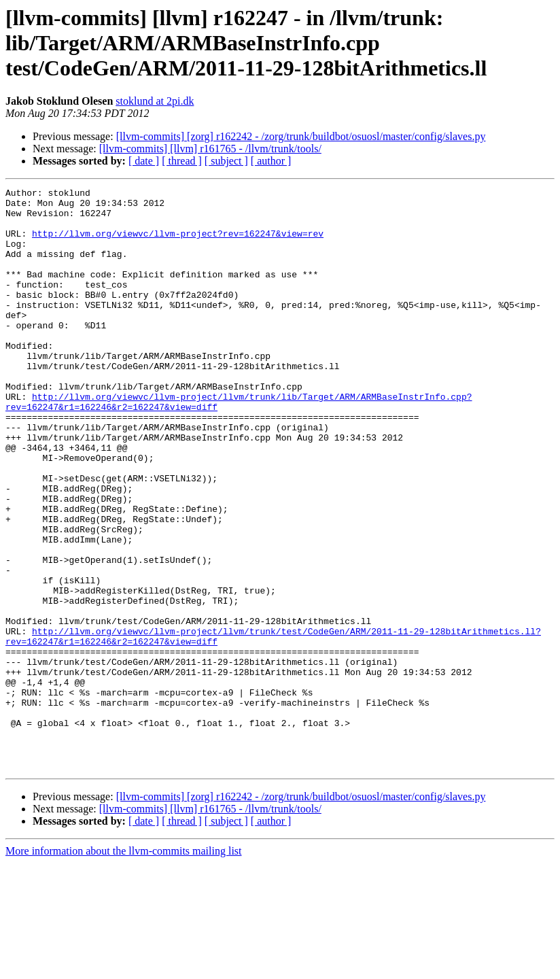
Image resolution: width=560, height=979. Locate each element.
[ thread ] (182, 161)
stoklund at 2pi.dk (155, 101)
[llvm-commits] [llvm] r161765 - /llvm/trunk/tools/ (210, 149)
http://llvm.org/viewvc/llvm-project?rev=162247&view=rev (178, 243)
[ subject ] (226, 161)
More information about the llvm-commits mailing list (124, 967)
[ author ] (271, 161)
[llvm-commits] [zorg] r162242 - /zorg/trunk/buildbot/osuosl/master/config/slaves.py (301, 136)
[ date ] (144, 161)
